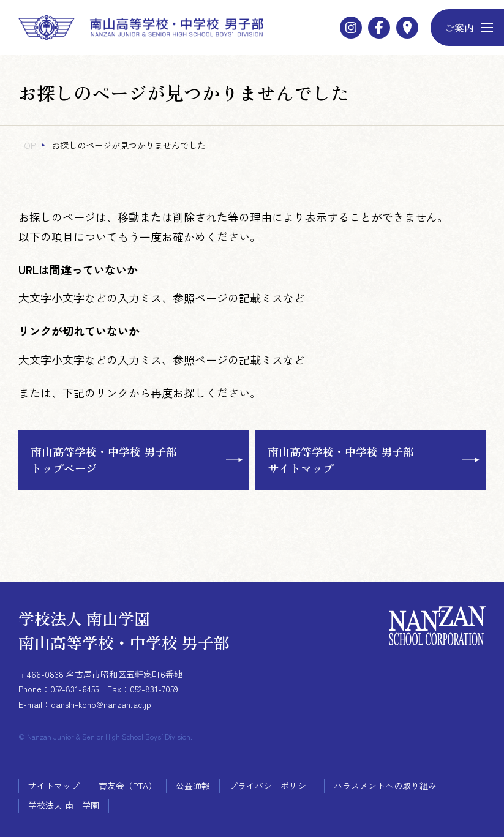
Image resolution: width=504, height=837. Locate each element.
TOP (27, 145)
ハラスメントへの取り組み (385, 786)
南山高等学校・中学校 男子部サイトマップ (341, 460)
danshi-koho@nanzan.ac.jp (101, 704)
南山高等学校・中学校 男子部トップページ (104, 460)
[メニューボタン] (467, 28)
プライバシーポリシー (272, 786)
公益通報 (193, 786)
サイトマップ (54, 786)
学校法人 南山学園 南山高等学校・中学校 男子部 (124, 630)
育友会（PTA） (128, 786)
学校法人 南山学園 (64, 805)
